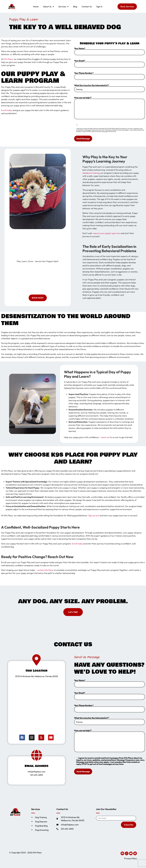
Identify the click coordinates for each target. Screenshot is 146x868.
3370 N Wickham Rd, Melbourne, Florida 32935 (37, 676)
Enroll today (7, 110)
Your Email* (109, 64)
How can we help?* (109, 108)
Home (36, 7)
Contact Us (87, 7)
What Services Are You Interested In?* (109, 88)
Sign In (99, 7)
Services (63, 7)
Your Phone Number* (109, 76)
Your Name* (109, 51)
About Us (48, 7)
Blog (75, 7)
